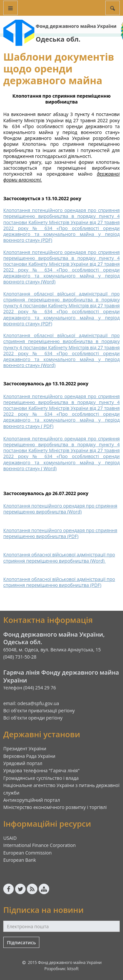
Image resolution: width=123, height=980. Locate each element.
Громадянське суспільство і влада (41, 778)
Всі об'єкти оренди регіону (33, 718)
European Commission (28, 853)
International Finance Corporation (40, 845)
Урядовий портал (23, 763)
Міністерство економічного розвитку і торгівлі (55, 807)
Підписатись (21, 942)
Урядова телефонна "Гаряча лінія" (41, 770)
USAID (10, 838)
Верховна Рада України (29, 756)
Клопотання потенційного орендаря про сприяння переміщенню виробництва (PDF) (60, 533)
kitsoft (73, 969)
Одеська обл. (58, 39)
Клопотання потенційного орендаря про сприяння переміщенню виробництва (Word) (60, 509)
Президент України (25, 749)
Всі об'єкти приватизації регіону (39, 711)
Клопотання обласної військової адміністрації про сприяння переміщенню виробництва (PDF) (59, 582)
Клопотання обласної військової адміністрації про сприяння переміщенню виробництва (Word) (59, 557)
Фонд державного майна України (76, 26)
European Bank (20, 860)
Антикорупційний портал (32, 800)
